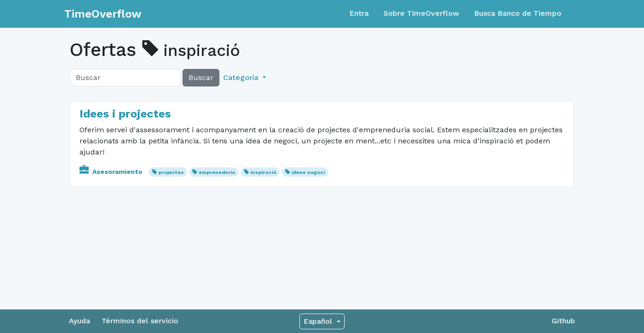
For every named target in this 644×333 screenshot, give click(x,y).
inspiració (263, 172)
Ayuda (79, 321)
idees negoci (308, 172)
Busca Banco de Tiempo (518, 13)
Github (563, 321)
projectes (171, 172)
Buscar (201, 77)
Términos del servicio (140, 321)
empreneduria (217, 172)
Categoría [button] (242, 77)
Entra (359, 13)
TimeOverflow (103, 14)
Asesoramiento (112, 172)
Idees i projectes (125, 114)
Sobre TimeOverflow (421, 13)
